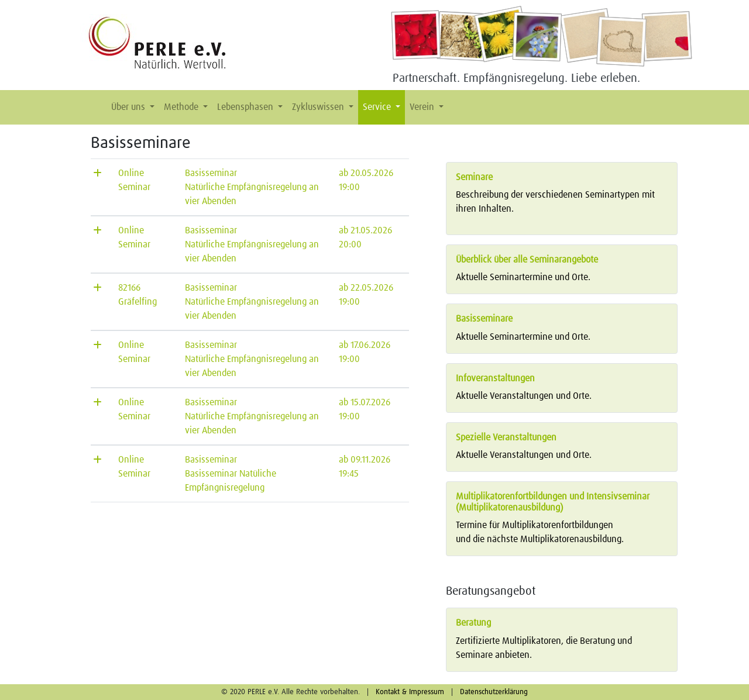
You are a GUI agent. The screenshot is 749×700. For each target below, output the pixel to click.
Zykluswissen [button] (319, 107)
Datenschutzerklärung (494, 692)
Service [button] (378, 107)
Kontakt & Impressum (410, 692)
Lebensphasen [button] (246, 107)
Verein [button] (423, 107)
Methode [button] (182, 107)
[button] (97, 107)
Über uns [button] (129, 107)
